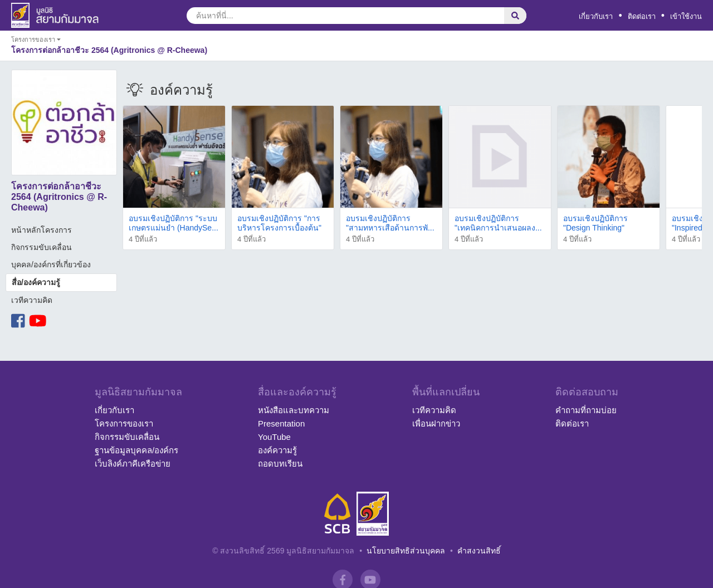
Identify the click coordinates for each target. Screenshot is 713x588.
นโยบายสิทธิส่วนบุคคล (406, 551)
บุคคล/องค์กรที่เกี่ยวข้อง (51, 264)
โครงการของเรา (124, 423)
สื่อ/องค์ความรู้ (36, 282)
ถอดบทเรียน (280, 464)
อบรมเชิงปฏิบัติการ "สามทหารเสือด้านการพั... (390, 223)
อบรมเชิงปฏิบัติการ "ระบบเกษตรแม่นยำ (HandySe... (174, 223)
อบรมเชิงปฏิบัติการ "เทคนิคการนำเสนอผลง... (498, 223)
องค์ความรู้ (277, 450)
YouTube (274, 437)
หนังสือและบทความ (294, 410)
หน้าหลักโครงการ (41, 230)
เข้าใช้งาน (686, 16)
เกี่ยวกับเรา (596, 16)
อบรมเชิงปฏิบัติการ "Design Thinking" (595, 223)
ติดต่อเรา (642, 16)
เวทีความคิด (32, 300)
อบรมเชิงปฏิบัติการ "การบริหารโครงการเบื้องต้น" (279, 223)
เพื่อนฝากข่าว (436, 423)
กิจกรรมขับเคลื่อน (41, 247)
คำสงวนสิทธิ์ (479, 551)
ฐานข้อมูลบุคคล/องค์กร (136, 450)
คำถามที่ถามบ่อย (586, 410)
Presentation (281, 423)
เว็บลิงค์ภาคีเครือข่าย (133, 464)
